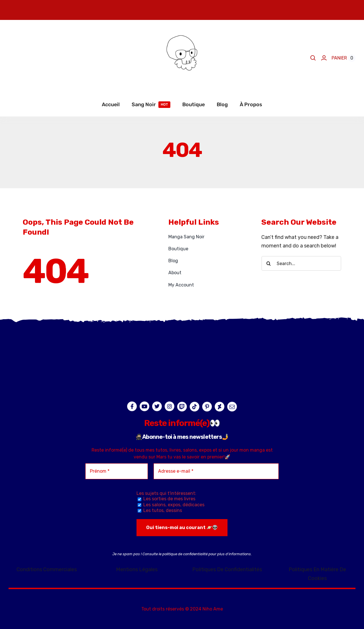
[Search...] (301, 263)
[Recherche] (269, 263)
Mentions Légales (137, 569)
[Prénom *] (117, 471)
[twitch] (182, 407)
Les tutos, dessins (160, 510)
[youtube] (144, 406)
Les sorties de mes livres (167, 499)
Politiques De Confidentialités (227, 569)
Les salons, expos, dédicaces (171, 505)
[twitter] (157, 406)
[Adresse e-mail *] (216, 471)
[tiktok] (195, 407)
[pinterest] (207, 407)
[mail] (232, 407)
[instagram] (169, 406)
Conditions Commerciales (47, 569)
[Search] (313, 58)
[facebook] (132, 406)
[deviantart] (220, 407)
